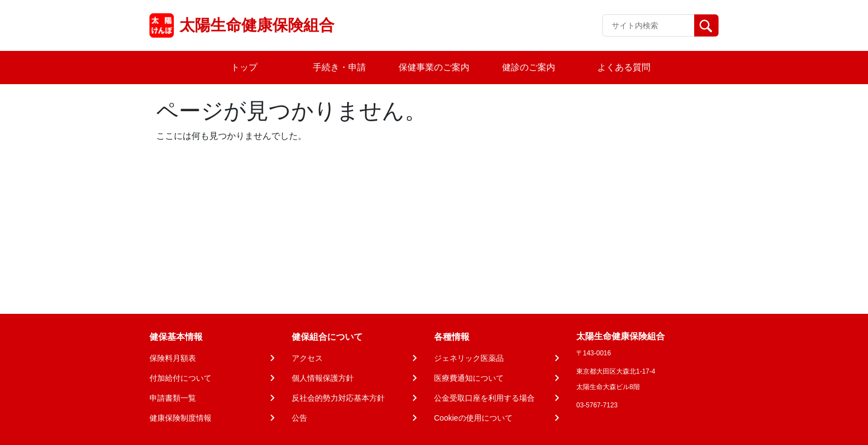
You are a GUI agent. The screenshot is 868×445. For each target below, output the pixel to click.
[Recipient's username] (649, 25)
